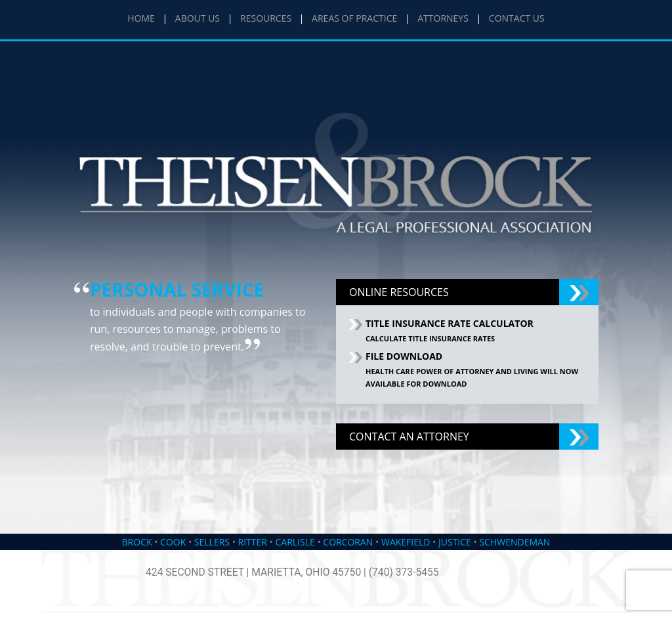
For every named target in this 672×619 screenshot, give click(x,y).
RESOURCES (266, 18)
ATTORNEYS (443, 18)
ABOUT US (198, 18)
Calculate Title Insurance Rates (430, 338)
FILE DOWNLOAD (404, 356)
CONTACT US (517, 18)
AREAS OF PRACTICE (354, 18)
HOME (141, 18)
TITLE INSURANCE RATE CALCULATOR (450, 323)
